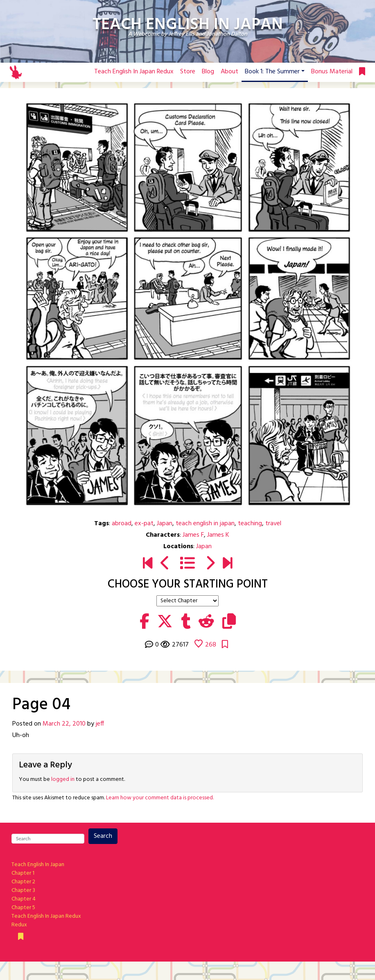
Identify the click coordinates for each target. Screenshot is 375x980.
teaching (250, 524)
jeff (100, 724)
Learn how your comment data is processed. (160, 798)
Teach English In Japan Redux (134, 72)
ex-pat (144, 524)
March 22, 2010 (64, 724)
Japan (165, 524)
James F (193, 535)
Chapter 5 (23, 908)
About (229, 72)
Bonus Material (332, 72)
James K (218, 535)
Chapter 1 (23, 873)
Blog (208, 72)
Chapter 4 (24, 899)
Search (103, 836)
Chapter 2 (23, 882)
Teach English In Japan (38, 865)
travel (273, 524)
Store (188, 72)
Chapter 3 (23, 890)
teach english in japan (205, 524)
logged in (63, 779)
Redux (19, 925)
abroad (122, 524)
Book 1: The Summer (272, 72)
